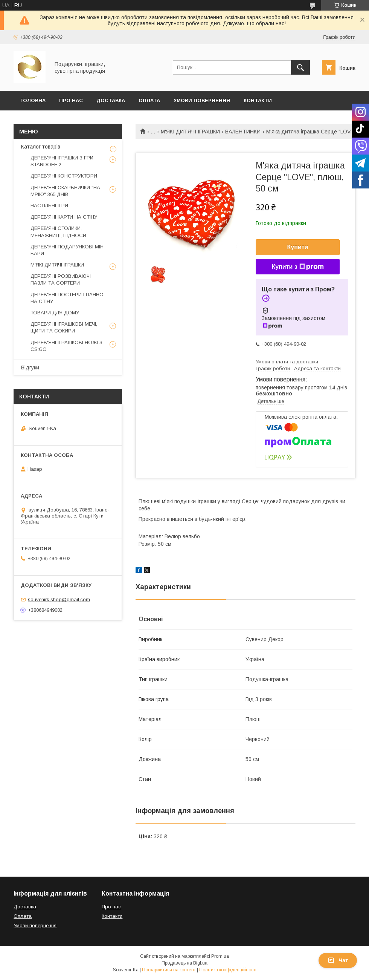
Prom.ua (220, 956)
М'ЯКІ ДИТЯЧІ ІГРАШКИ (190, 132)
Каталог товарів (41, 147)
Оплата (149, 100)
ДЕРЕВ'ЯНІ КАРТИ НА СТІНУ (64, 217)
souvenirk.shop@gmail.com (59, 599)
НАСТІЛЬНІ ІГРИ (49, 206)
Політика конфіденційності (228, 970)
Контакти (258, 100)
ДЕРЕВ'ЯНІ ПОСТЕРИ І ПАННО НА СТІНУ (67, 298)
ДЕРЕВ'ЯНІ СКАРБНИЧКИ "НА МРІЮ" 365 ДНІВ (65, 191)
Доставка (111, 100)
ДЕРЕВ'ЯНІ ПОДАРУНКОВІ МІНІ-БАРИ (69, 250)
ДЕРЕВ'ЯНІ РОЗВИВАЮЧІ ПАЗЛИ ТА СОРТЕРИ (61, 279)
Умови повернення (202, 100)
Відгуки (30, 367)
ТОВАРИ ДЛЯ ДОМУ (55, 313)
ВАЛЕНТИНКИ (243, 132)
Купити (298, 247)
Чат (338, 960)
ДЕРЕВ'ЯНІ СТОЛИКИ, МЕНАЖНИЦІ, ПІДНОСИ (58, 232)
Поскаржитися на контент (169, 970)
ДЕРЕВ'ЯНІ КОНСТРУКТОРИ (64, 176)
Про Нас (71, 100)
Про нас (111, 907)
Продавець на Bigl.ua (184, 963)
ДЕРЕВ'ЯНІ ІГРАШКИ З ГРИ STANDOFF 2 (62, 161)
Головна (33, 100)
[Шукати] (300, 67)
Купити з (297, 267)
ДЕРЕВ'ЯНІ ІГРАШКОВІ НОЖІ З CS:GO (66, 346)
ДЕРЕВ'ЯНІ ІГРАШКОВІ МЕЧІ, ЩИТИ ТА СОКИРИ (64, 327)
